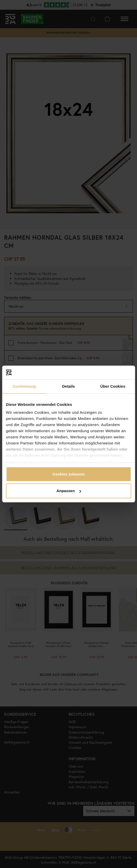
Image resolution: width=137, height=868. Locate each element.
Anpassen (69, 491)
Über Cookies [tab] (113, 386)
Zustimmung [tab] (24, 386)
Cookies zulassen (69, 474)
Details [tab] (69, 386)
